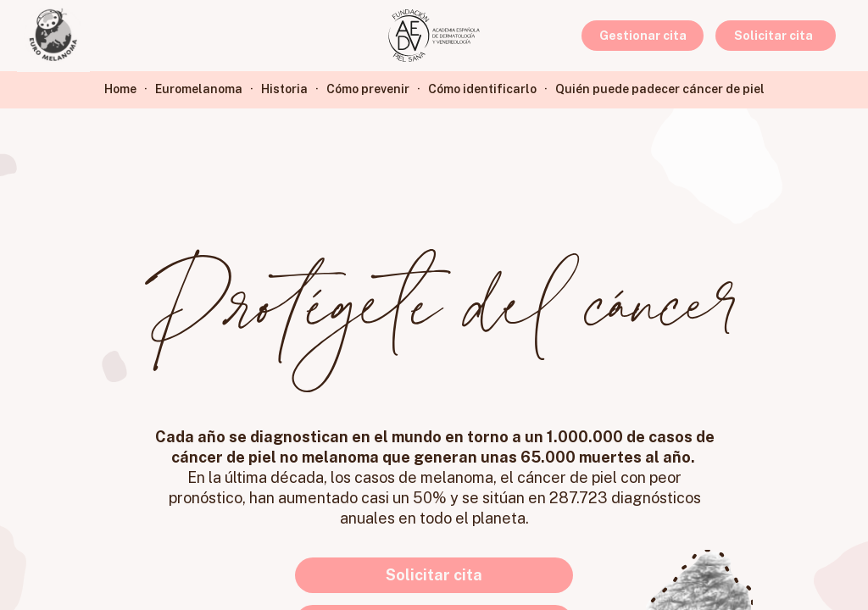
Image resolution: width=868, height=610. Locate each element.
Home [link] (120, 89)
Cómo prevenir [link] (368, 89)
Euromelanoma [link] (199, 89)
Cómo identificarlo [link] (482, 89)
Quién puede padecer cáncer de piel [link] (660, 89)
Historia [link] (284, 89)
